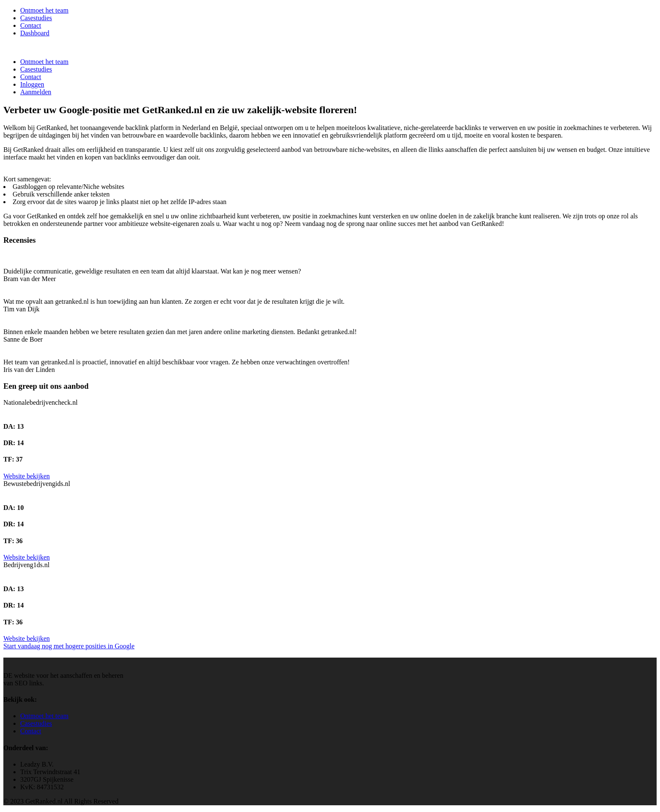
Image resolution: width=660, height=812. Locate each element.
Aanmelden (36, 92)
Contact (31, 25)
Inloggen (32, 84)
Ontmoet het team (44, 10)
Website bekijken (27, 476)
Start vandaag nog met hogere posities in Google (69, 646)
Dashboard (35, 33)
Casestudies (36, 18)
